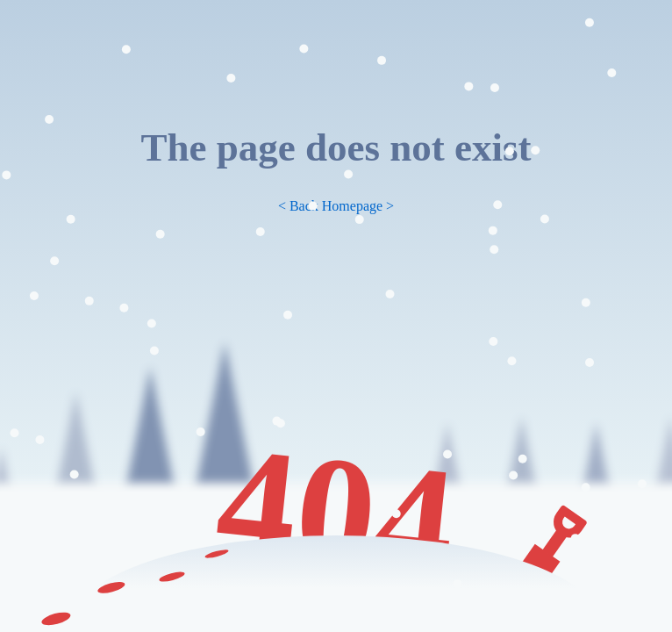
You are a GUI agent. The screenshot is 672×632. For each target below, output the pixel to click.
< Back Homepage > (336, 206)
